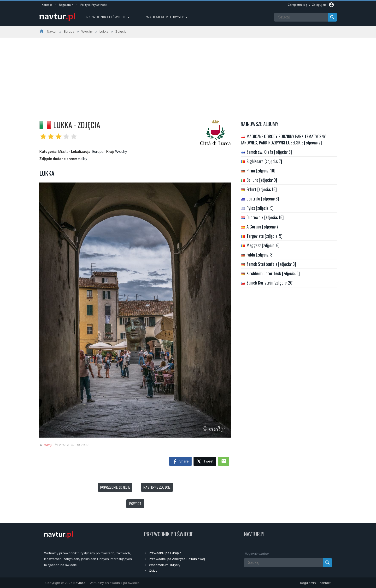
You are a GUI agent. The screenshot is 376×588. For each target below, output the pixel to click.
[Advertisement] (188, 74)
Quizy (153, 571)
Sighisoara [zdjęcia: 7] (264, 161)
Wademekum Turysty (165, 565)
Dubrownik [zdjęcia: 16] (265, 217)
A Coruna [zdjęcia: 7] (263, 227)
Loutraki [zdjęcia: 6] (263, 199)
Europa (98, 151)
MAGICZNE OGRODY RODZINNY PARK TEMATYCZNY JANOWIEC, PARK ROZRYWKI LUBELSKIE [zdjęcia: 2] (283, 139)
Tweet (205, 462)
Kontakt (47, 5)
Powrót (135, 504)
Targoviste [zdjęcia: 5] (264, 236)
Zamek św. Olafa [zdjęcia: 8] (269, 152)
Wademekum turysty (167, 17)
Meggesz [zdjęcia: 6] (263, 245)
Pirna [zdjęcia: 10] (261, 171)
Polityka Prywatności (94, 5)
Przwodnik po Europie (165, 553)
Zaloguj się (319, 5)
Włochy (121, 151)
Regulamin (66, 5)
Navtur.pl (80, 583)
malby (83, 159)
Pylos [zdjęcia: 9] (260, 208)
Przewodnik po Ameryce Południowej (177, 559)
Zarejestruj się (298, 5)
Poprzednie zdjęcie (115, 487)
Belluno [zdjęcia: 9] (262, 180)
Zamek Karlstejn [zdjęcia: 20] (270, 283)
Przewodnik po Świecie (107, 17)
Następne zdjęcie (157, 487)
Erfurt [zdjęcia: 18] (262, 189)
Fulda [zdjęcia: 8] (260, 255)
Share (180, 462)
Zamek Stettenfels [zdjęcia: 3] (271, 264)
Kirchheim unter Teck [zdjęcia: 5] (273, 273)
